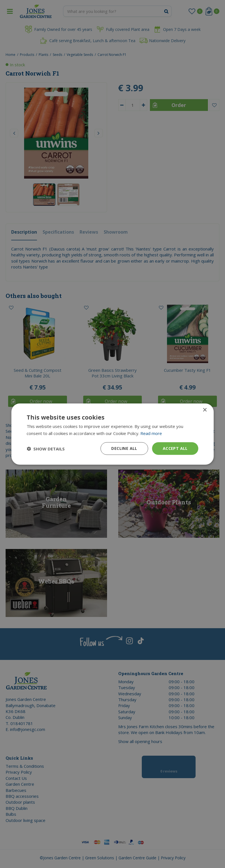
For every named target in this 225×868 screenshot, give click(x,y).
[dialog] (112, 434)
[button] (46, 448)
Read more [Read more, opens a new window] (151, 433)
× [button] (205, 410)
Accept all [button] (175, 448)
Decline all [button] (124, 448)
